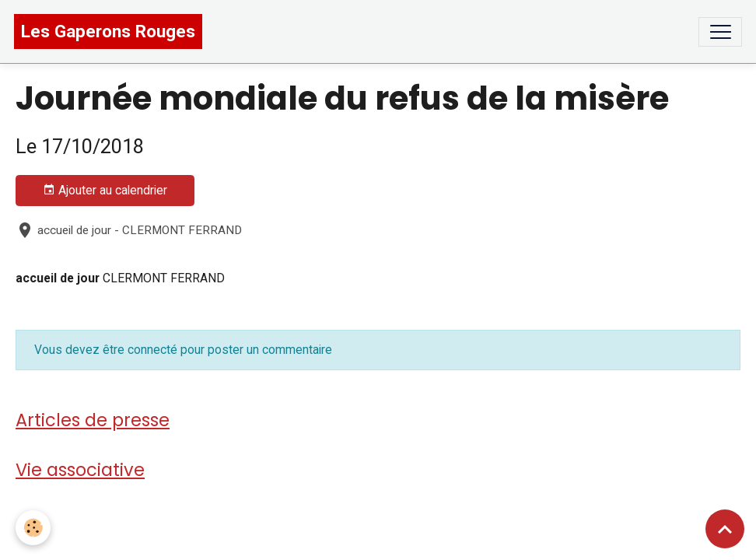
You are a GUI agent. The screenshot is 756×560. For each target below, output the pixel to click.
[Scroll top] (725, 529)
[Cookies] (33, 528)
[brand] (108, 31)
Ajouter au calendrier (105, 191)
